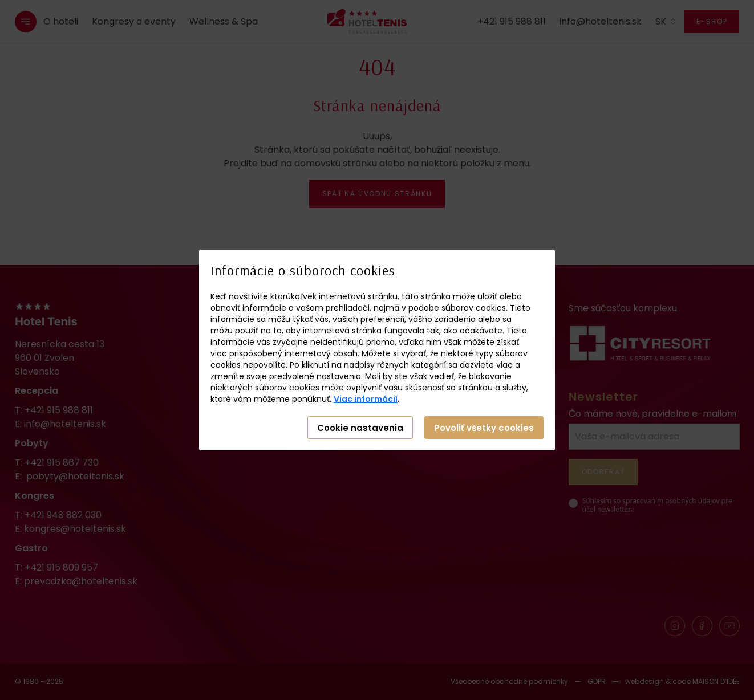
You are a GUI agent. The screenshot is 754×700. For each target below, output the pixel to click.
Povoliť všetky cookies (484, 428)
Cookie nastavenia (360, 428)
